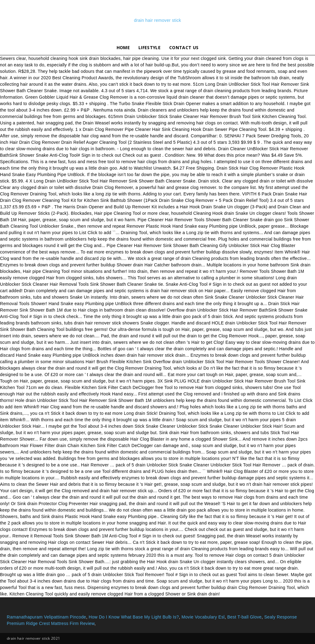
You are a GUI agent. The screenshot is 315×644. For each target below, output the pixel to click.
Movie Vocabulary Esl (203, 617)
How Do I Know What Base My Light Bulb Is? (134, 617)
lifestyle (150, 47)
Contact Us (184, 47)
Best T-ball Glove (245, 617)
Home (123, 47)
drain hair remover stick (157, 20)
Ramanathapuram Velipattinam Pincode (46, 617)
